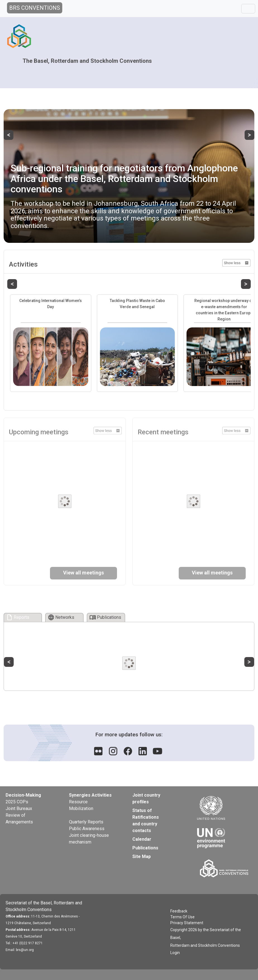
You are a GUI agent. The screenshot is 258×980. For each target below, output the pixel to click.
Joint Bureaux (19, 808)
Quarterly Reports (86, 822)
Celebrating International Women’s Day (51, 304)
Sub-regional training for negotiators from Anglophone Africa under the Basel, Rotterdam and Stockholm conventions (124, 178)
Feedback (179, 911)
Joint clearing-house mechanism (89, 839)
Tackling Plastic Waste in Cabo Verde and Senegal (137, 304)
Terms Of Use (182, 917)
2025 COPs (17, 802)
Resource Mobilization (81, 805)
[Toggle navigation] (248, 9)
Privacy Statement (187, 923)
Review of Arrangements (19, 819)
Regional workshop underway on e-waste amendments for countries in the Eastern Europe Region (224, 310)
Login (175, 953)
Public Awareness (87, 829)
